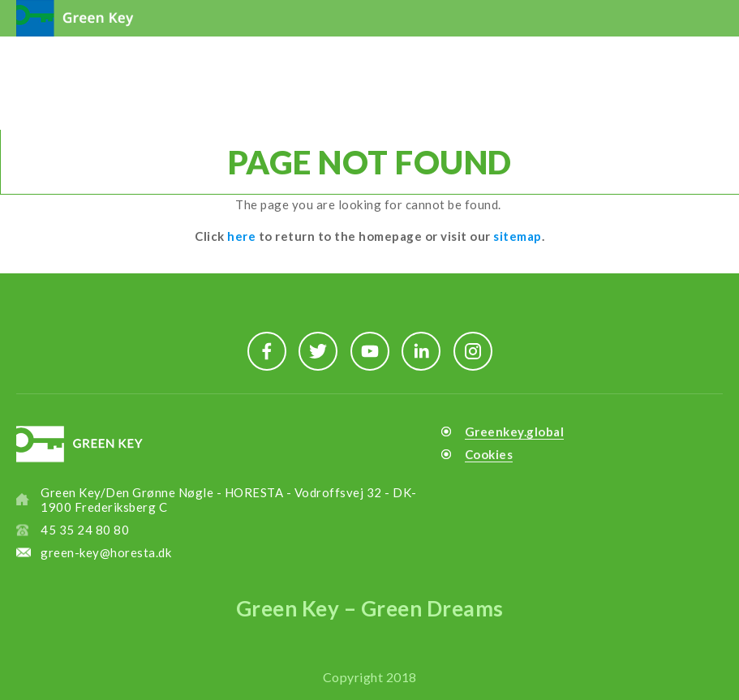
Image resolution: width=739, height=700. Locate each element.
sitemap (518, 236)
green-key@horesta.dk (106, 552)
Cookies (489, 454)
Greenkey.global (515, 432)
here (241, 236)
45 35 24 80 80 (85, 530)
